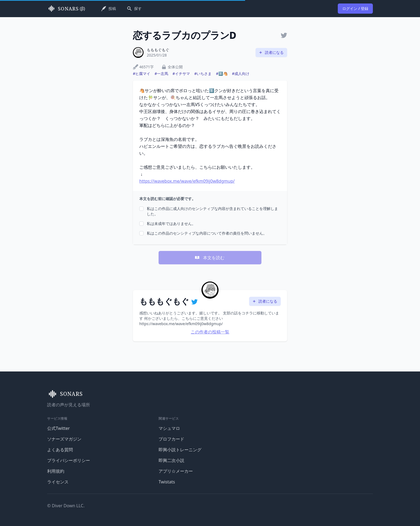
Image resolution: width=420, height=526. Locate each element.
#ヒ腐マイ (142, 74)
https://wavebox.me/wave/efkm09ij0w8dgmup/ (187, 181)
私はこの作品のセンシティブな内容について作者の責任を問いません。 (207, 233)
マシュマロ (169, 428)
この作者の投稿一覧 (210, 332)
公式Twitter (58, 428)
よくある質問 (60, 450)
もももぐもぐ (158, 50)
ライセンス (58, 482)
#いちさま (203, 74)
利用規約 (56, 471)
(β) (66, 9)
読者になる (271, 52)
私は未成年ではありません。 (171, 223)
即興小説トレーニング (180, 450)
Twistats (167, 482)
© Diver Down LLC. (66, 506)
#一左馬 (161, 74)
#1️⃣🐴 (222, 74)
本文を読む (209, 258)
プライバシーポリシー (69, 460)
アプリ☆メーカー (176, 471)
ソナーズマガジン (64, 439)
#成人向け (241, 74)
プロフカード (171, 439)
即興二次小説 (171, 460)
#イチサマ (181, 74)
